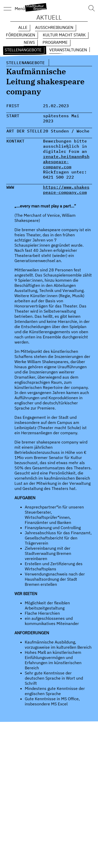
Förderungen (21, 35)
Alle (23, 27)
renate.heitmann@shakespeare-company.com (66, 162)
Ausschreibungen (54, 27)
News (29, 42)
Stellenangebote (23, 50)
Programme (55, 42)
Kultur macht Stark (64, 35)
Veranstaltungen (68, 50)
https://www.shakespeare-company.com (66, 190)
